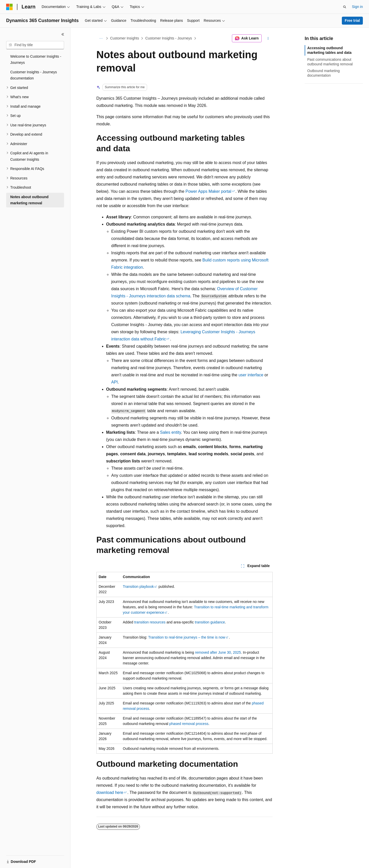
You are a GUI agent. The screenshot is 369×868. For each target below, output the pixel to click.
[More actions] (268, 38)
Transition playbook (138, 587)
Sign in (357, 7)
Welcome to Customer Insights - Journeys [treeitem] (36, 60)
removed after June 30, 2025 (218, 652)
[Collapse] (63, 34)
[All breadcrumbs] (101, 38)
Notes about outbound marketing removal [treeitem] (29, 200)
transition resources (150, 622)
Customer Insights (125, 38)
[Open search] (345, 7)
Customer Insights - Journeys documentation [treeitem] (34, 75)
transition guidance (210, 622)
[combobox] (35, 45)
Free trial (352, 21)
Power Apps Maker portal (208, 191)
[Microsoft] (9, 7)
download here (110, 793)
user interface (251, 375)
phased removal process (189, 724)
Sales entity (170, 432)
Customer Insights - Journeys (169, 38)
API (115, 382)
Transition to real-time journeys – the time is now (187, 637)
